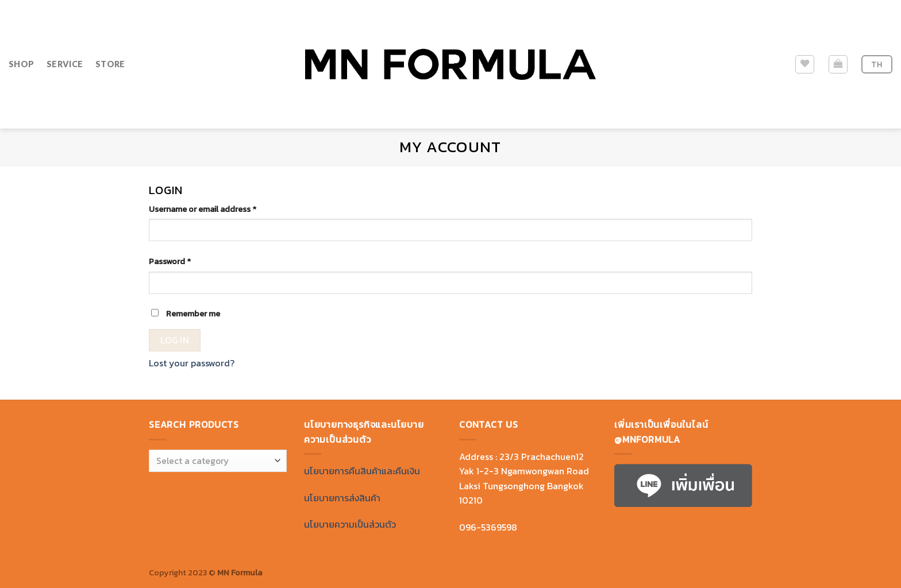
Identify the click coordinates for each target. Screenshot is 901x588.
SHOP (21, 64)
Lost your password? (192, 363)
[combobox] (218, 461)
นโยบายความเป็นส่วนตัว (350, 524)
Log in (175, 340)
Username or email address (203, 209)
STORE (110, 64)
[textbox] (215, 461)
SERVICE (65, 64)
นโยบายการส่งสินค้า (342, 498)
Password (170, 261)
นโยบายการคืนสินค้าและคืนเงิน (362, 471)
